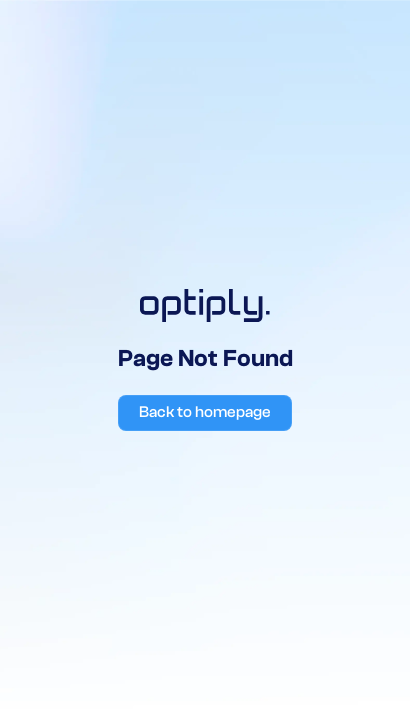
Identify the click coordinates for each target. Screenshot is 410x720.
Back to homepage (205, 412)
